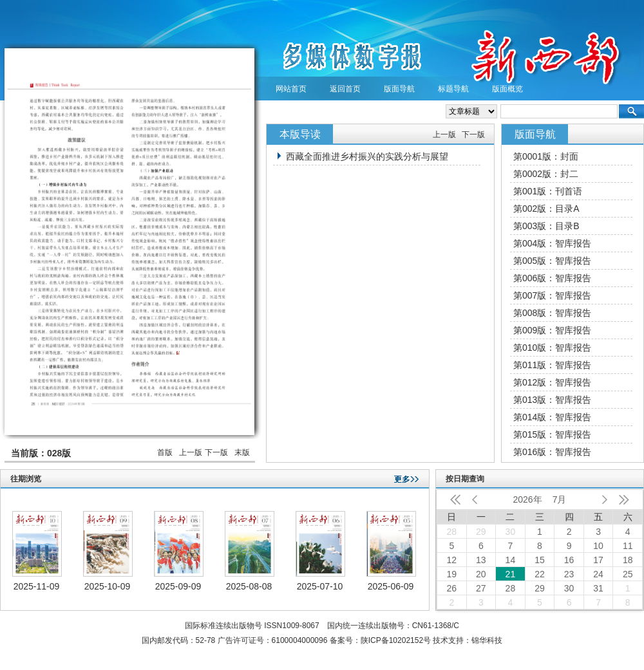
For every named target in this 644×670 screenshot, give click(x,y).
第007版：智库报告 (552, 295)
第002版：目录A (546, 209)
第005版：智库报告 (552, 261)
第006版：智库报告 (552, 278)
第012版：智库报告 (552, 382)
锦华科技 (487, 640)
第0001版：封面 (546, 156)
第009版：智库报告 (552, 330)
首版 (165, 452)
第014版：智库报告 (552, 417)
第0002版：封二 (546, 174)
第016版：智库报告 (552, 452)
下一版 (216, 452)
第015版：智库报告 (552, 434)
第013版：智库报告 (552, 400)
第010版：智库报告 (552, 348)
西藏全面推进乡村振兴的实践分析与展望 (367, 156)
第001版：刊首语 (548, 191)
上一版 (191, 452)
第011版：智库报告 (552, 365)
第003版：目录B (546, 226)
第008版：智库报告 (552, 313)
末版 (242, 452)
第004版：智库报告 (552, 243)
